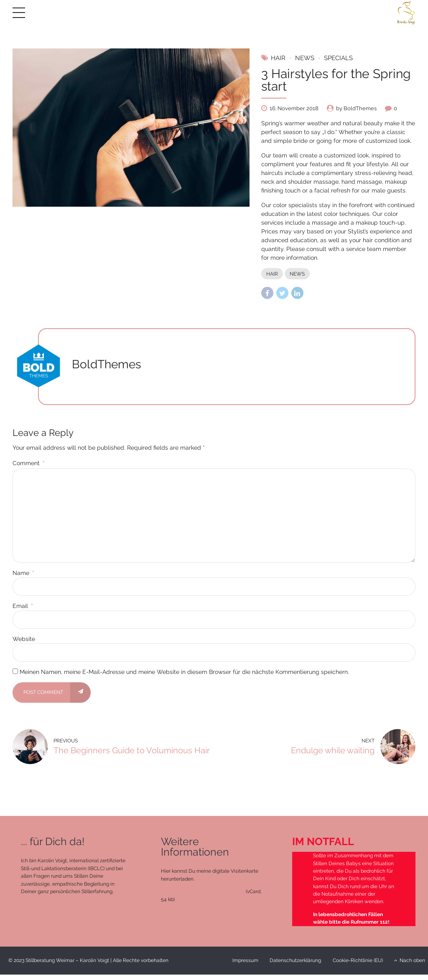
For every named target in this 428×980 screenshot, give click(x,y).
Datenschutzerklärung (295, 961)
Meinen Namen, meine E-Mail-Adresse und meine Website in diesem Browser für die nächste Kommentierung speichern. (184, 672)
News (305, 58)
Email (23, 606)
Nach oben (410, 961)
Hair (278, 58)
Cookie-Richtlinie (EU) (358, 961)
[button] (33, 127)
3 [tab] (148, 199)
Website (24, 639)
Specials (338, 58)
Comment (29, 463)
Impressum (245, 961)
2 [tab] (131, 199)
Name (23, 573)
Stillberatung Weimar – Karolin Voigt (203, 892)
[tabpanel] (131, 128)
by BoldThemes (356, 108)
